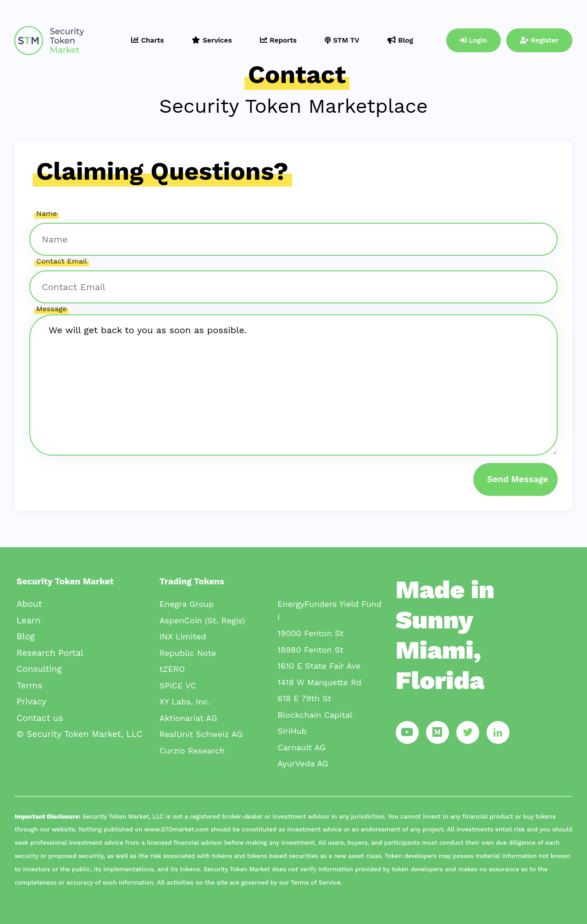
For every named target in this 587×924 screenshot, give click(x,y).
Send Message (518, 479)
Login (473, 40)
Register (539, 40)
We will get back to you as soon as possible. (293, 385)
